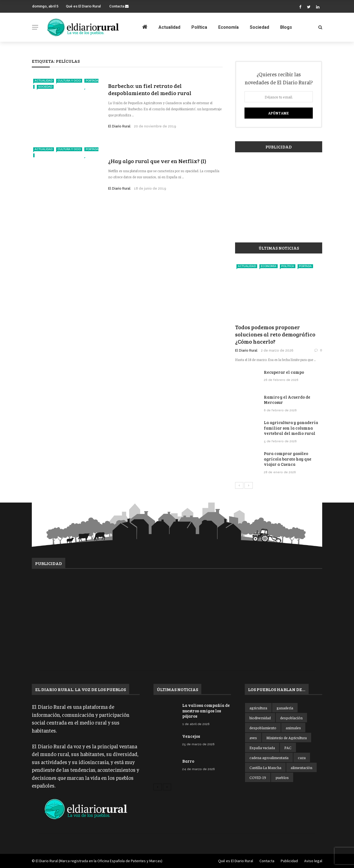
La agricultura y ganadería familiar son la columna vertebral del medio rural (291, 428)
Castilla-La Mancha (265, 767)
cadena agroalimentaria (269, 757)
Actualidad (169, 27)
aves (253, 738)
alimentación (301, 767)
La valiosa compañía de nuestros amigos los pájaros (206, 711)
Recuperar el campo (284, 372)
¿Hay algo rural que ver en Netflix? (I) (157, 161)
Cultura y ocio (69, 81)
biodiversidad (260, 718)
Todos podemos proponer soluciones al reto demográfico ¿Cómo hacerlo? (275, 334)
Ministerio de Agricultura (287, 738)
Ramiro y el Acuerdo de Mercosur (287, 400)
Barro (188, 761)
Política (199, 27)
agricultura (258, 708)
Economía (228, 27)
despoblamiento (263, 728)
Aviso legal (313, 861)
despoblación (291, 718)
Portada (305, 266)
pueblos (282, 777)
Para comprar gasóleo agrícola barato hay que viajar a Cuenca (288, 459)
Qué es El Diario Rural (83, 6)
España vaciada (262, 747)
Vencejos (191, 736)
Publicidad (289, 861)
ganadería (285, 708)
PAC (288, 747)
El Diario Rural (119, 126)
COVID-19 (258, 777)
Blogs (286, 27)
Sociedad (259, 27)
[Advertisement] (279, 195)
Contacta (119, 6)
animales (293, 728)
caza (302, 757)
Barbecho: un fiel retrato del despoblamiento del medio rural (150, 89)
